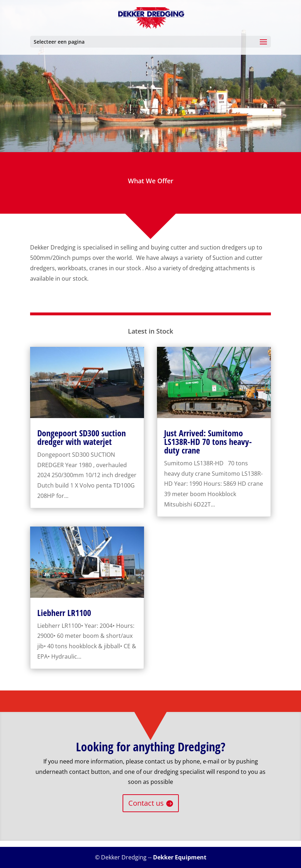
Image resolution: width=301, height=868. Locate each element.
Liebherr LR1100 (64, 613)
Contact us (146, 803)
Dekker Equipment (180, 857)
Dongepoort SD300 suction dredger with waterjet (82, 437)
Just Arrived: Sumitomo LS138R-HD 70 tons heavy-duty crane (208, 442)
